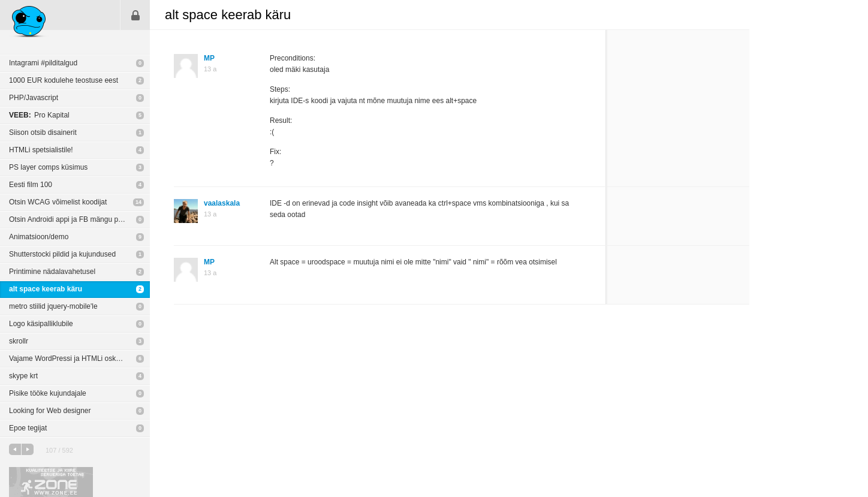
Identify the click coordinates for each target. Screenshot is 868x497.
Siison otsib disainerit (43, 132)
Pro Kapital (39, 115)
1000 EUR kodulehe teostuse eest (64, 80)
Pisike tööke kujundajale (48, 393)
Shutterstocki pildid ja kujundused (62, 254)
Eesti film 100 (31, 185)
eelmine (15, 449)
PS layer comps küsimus (48, 167)
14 (138, 202)
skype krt (23, 376)
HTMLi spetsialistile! (41, 150)
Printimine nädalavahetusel (52, 272)
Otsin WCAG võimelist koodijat (58, 202)
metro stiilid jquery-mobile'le (53, 306)
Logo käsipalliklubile (41, 324)
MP (209, 58)
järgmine (28, 449)
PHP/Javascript (34, 98)
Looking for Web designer (50, 411)
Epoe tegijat (28, 428)
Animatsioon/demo (39, 237)
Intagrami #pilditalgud (43, 63)
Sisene (135, 15)
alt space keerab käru (46, 289)
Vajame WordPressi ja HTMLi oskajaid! (71, 359)
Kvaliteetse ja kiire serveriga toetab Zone (51, 482)
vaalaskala (222, 203)
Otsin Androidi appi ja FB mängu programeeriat (79, 219)
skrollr (19, 341)
